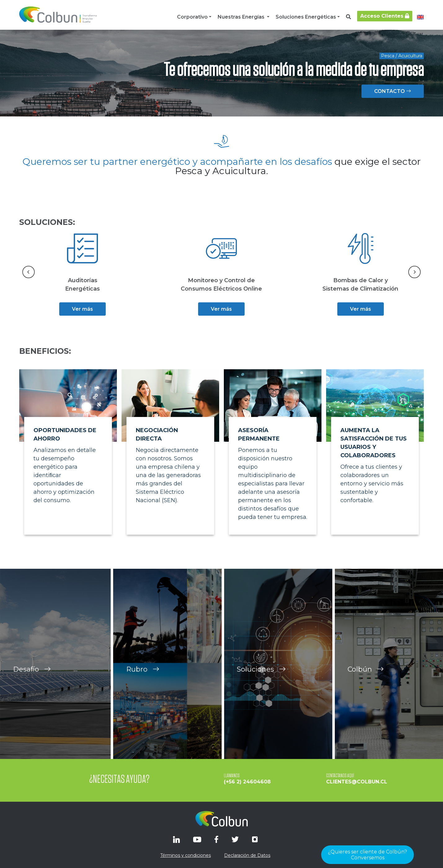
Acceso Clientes (385, 16)
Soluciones (261, 682)
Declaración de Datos (247, 855)
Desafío (32, 682)
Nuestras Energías (242, 17)
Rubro (143, 682)
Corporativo (192, 17)
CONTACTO (393, 91)
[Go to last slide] (29, 272)
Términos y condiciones (186, 855)
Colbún (366, 682)
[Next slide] (414, 272)
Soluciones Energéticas (306, 17)
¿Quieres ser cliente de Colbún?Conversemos (368, 855)
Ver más (82, 309)
